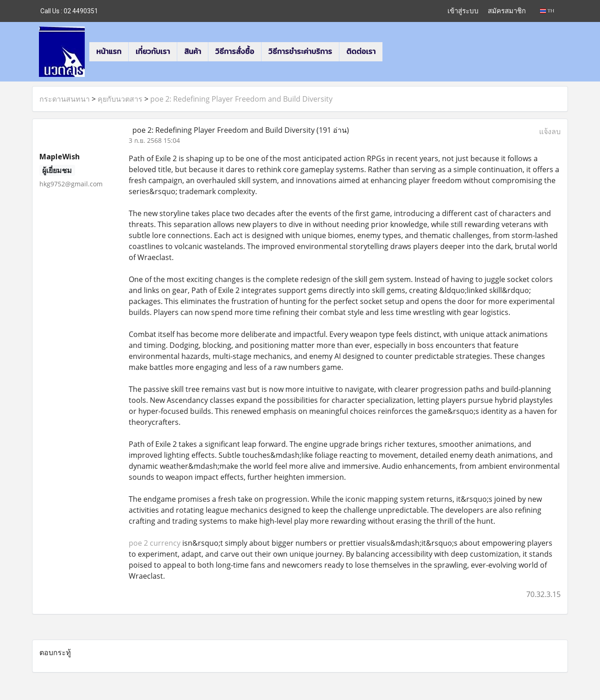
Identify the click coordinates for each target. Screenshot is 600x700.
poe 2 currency (155, 543)
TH (547, 11)
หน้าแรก (109, 52)
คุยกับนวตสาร (120, 99)
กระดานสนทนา (65, 99)
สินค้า (193, 52)
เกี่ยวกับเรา (153, 52)
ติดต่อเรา (361, 52)
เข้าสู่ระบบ (463, 11)
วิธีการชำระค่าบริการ (300, 52)
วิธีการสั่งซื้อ (235, 52)
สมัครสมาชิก (507, 11)
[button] (391, 52)
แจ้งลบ (550, 131)
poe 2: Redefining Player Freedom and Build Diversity (241, 99)
